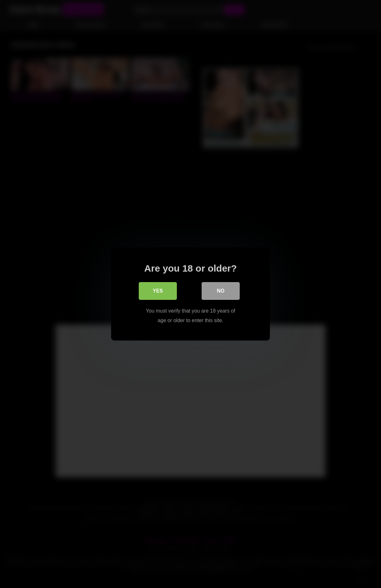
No (221, 291)
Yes (158, 291)
